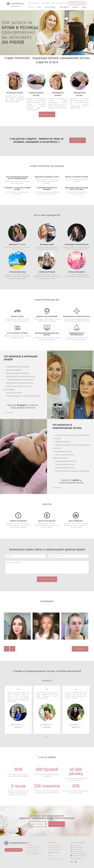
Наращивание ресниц (55, 847)
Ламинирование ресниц (55, 845)
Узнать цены (37, 824)
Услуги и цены (50, 7)
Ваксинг (51, 857)
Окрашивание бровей (33, 849)
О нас (39, 7)
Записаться (57, 824)
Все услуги (47, 114)
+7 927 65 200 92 (45, 3)
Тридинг (51, 855)
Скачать (78, 140)
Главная (31, 7)
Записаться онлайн (77, 3)
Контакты (75, 7)
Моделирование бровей (33, 847)
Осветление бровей (32, 852)
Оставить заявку (47, 579)
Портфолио (80, 649)
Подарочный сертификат (56, 859)
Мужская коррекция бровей (34, 854)
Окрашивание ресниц (55, 849)
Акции (84, 7)
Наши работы (64, 7)
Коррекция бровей (32, 845)
